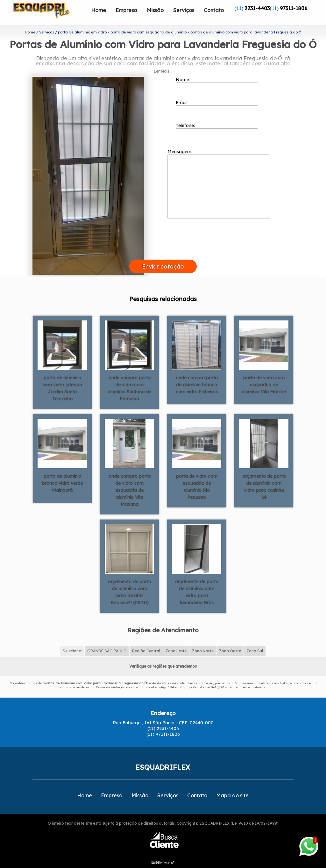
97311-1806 (294, 8)
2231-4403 (257, 8)
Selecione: (72, 651)
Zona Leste (176, 651)
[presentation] (163, 252)
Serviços (184, 10)
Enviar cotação (163, 266)
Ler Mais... (163, 71)
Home (99, 10)
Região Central (146, 651)
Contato (214, 10)
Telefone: (217, 131)
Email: (217, 108)
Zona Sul (255, 651)
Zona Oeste (230, 651)
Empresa (126, 10)
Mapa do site (232, 795)
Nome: (217, 85)
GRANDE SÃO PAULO (107, 651)
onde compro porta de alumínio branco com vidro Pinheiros (197, 385)
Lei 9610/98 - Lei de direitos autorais (235, 687)
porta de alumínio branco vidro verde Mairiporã (62, 483)
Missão (155, 10)
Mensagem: (219, 184)
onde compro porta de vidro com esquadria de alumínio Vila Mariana (130, 490)
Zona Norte (203, 651)
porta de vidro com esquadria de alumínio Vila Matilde (264, 385)
